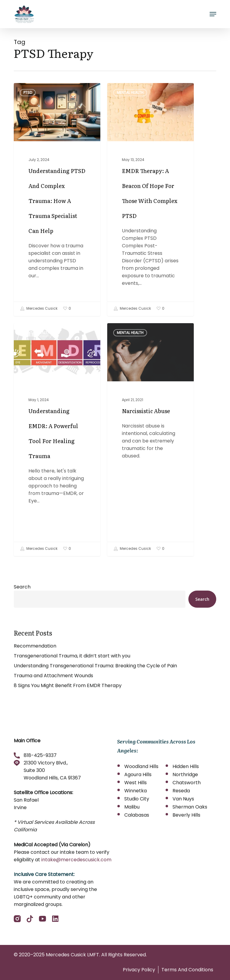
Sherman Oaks (190, 807)
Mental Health (130, 92)
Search (22, 587)
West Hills (136, 783)
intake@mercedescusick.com (76, 860)
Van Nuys (183, 799)
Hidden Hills (186, 766)
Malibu (132, 807)
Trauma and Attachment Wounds (53, 676)
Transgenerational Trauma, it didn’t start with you (72, 656)
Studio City (137, 799)
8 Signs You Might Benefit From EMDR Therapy (68, 685)
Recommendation (35, 646)
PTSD (28, 92)
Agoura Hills (138, 774)
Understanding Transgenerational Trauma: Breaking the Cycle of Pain (95, 666)
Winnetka (136, 791)
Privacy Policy (139, 970)
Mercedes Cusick (39, 309)
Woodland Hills (141, 766)
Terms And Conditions (187, 970)
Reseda (181, 791)
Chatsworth (187, 783)
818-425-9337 (40, 755)
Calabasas (137, 815)
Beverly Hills (186, 815)
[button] (213, 14)
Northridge (185, 774)
